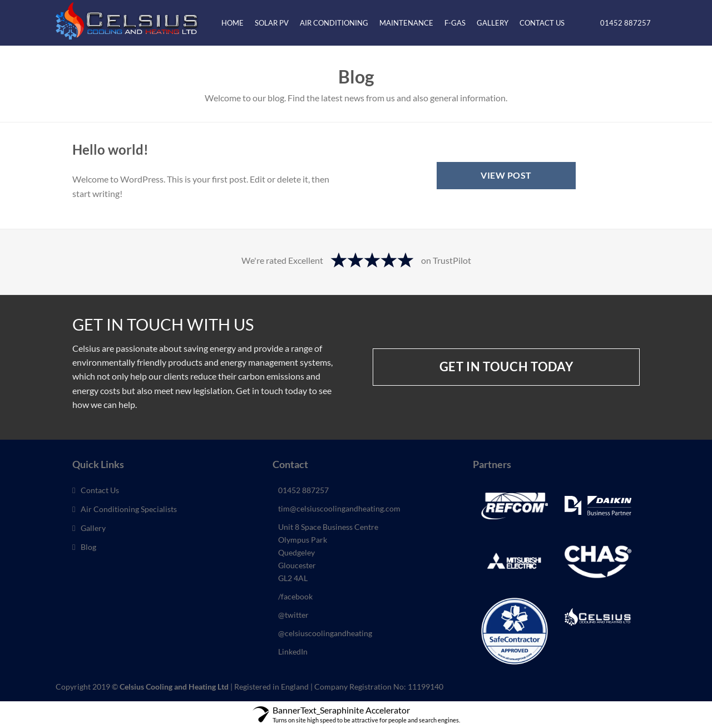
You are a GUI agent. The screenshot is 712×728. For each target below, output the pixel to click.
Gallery (493, 23)
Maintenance (406, 23)
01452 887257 (624, 23)
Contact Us (542, 23)
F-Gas (455, 23)
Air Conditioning (334, 23)
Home (233, 23)
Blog (88, 547)
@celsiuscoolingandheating (325, 633)
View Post (506, 175)
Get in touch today (506, 367)
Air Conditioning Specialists (129, 509)
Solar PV (272, 23)
